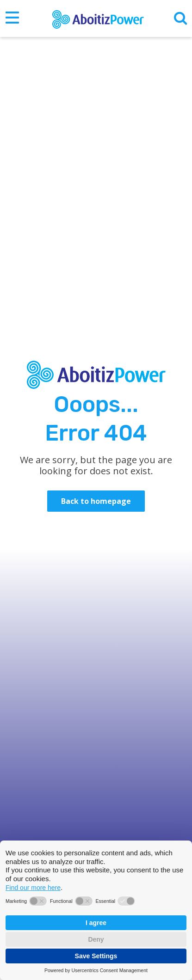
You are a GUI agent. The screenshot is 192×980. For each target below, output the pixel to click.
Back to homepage (96, 501)
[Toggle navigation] (12, 18)
